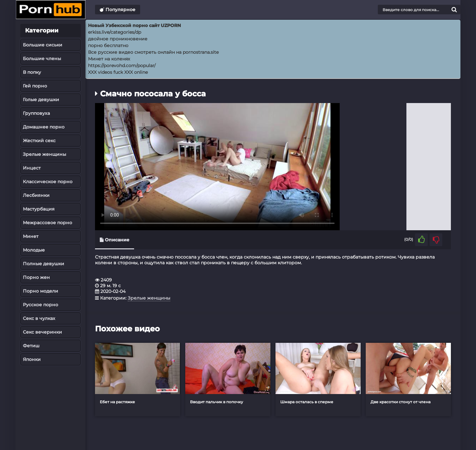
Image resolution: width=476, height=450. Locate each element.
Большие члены (42, 59)
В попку (32, 72)
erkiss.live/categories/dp (115, 32)
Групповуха (36, 113)
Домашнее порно (44, 127)
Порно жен (36, 277)
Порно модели (41, 291)
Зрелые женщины (44, 154)
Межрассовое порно (48, 223)
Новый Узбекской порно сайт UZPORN (134, 25)
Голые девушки (41, 100)
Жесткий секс (39, 141)
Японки (32, 359)
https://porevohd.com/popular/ (122, 66)
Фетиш (31, 346)
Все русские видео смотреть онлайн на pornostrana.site (153, 52)
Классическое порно (48, 182)
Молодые (34, 250)
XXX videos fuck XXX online (118, 72)
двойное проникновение (118, 39)
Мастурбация (39, 209)
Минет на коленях (109, 59)
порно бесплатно (108, 45)
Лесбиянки (36, 195)
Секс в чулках (39, 318)
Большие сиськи (43, 45)
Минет (31, 236)
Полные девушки (44, 264)
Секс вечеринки (42, 332)
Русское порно (41, 305)
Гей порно (35, 86)
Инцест (32, 168)
